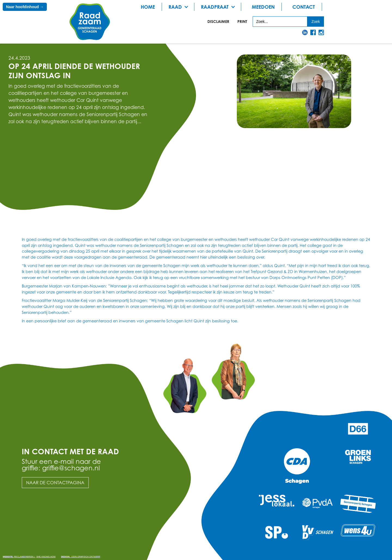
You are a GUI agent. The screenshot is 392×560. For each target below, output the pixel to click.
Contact (304, 7)
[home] (90, 22)
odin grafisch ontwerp (81, 557)
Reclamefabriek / (19, 557)
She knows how (46, 557)
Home (148, 7)
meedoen (263, 7)
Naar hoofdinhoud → (25, 7)
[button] (180, 7)
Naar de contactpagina (55, 483)
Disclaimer (218, 21)
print (242, 21)
